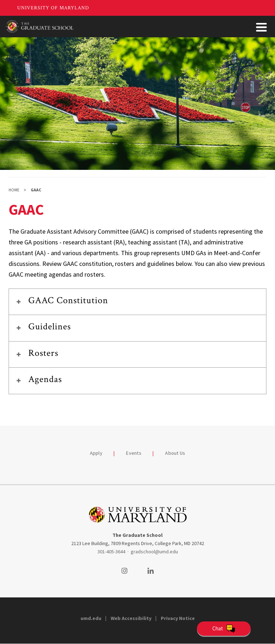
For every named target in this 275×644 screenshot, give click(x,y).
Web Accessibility (131, 618)
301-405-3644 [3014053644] (111, 552)
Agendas (45, 379)
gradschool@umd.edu (154, 552)
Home (14, 190)
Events (134, 453)
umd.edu (91, 618)
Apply (96, 453)
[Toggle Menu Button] (261, 27)
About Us (175, 453)
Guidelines (50, 326)
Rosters (43, 353)
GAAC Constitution (68, 300)
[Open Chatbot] (224, 629)
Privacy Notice (178, 618)
